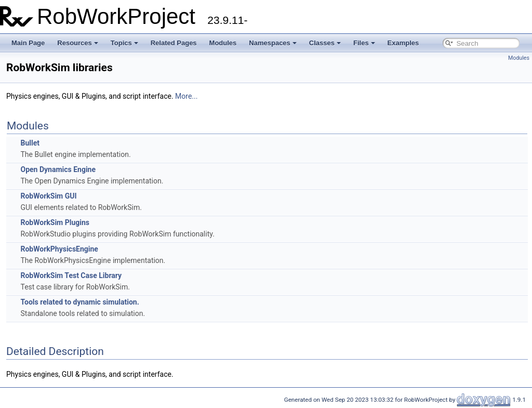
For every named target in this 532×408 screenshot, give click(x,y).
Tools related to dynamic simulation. (79, 302)
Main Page (28, 43)
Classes (325, 43)
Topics (124, 43)
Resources (77, 43)
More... (186, 96)
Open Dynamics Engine (58, 169)
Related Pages (174, 43)
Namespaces (273, 43)
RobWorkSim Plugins (55, 222)
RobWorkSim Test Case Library (71, 275)
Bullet (30, 143)
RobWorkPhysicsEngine (59, 249)
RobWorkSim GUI (48, 196)
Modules (223, 43)
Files (364, 43)
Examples (403, 43)
